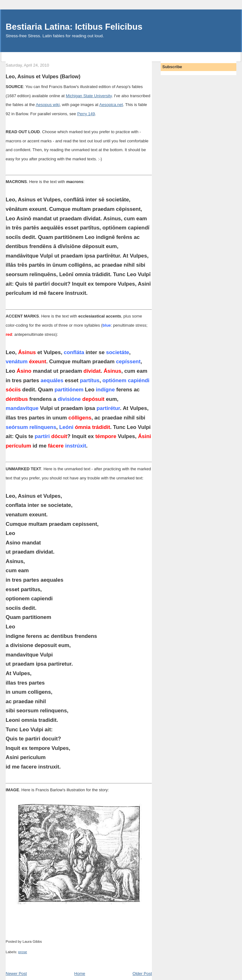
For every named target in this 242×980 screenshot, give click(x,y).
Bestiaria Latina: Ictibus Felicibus (74, 27)
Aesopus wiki (48, 105)
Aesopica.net (111, 105)
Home (80, 974)
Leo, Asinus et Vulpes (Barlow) (43, 76)
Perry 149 (86, 114)
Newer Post (16, 974)
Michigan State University (89, 96)
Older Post (142, 974)
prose (23, 952)
